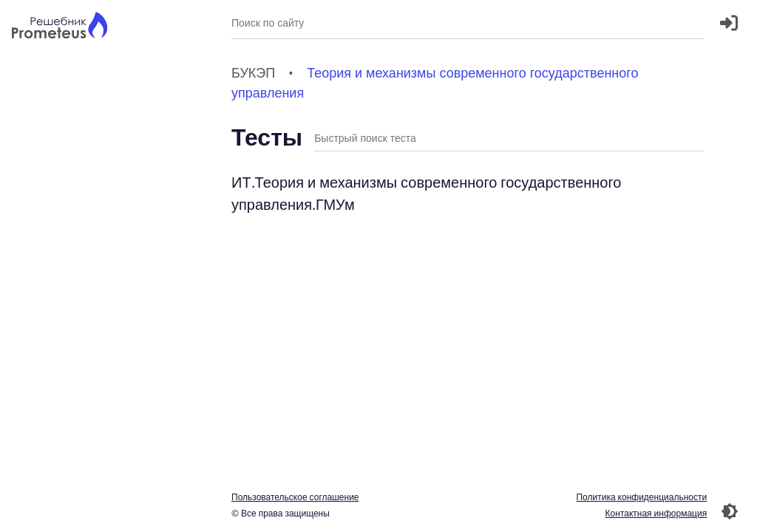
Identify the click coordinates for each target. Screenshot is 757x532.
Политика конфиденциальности (641, 497)
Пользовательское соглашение (295, 497)
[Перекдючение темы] (730, 511)
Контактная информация (656, 513)
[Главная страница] (60, 27)
